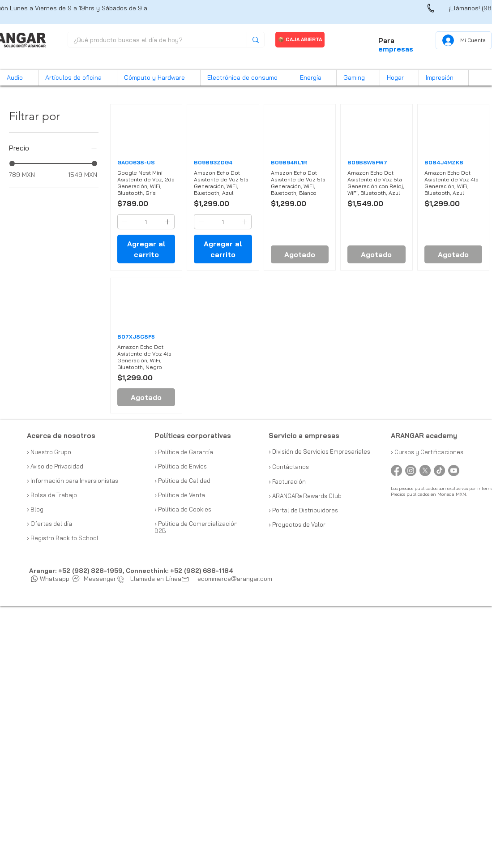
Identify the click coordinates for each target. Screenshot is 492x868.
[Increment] (168, 222)
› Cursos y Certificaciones (427, 452)
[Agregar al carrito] (146, 249)
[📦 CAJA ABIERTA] (300, 40)
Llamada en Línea (151, 579)
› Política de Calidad (182, 481)
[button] (19, 78)
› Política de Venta (180, 495)
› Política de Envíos (181, 466)
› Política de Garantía (184, 452)
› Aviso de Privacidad (55, 466)
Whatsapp (50, 579)
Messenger (94, 579)
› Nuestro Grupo (49, 452)
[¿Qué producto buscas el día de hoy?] (151, 40)
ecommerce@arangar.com (235, 579)
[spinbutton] (146, 222)
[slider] (12, 163)
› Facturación (287, 481)
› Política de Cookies (183, 509)
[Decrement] (124, 222)
